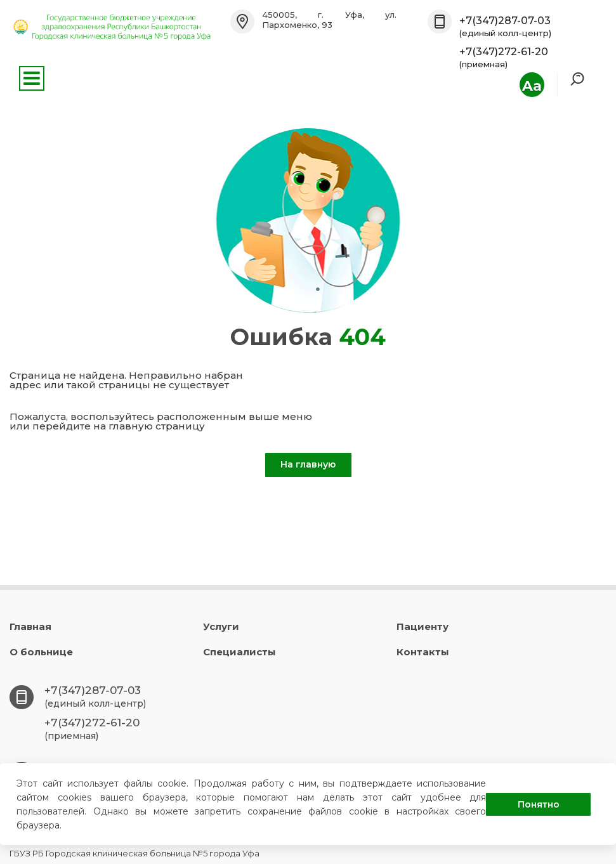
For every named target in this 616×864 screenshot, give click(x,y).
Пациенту (423, 626)
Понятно (539, 804)
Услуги (221, 626)
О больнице (41, 652)
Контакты (423, 652)
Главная (30, 626)
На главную (308, 464)
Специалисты (239, 652)
